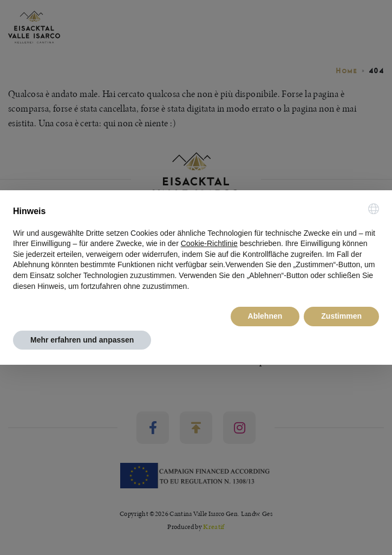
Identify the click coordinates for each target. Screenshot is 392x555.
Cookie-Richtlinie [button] (209, 243)
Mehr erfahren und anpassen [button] (82, 340)
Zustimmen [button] (341, 316)
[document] (196, 248)
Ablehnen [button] (265, 316)
